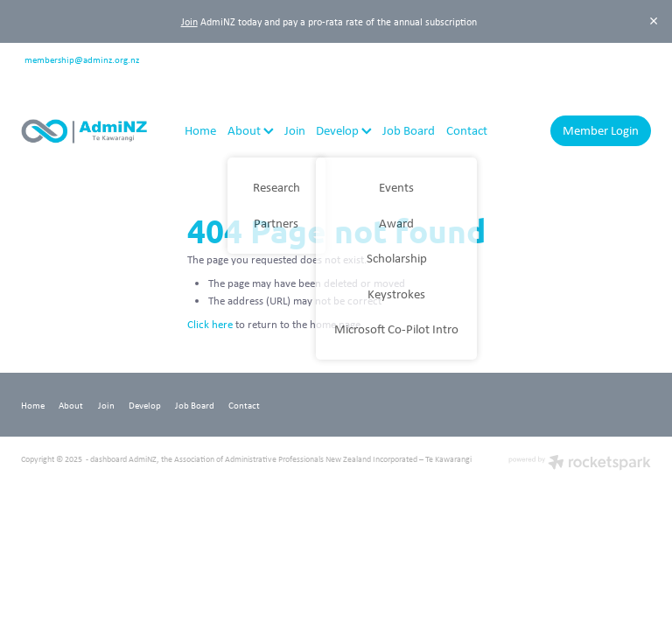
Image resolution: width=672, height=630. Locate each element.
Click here (210, 324)
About (251, 130)
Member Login (601, 130)
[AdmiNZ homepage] (84, 131)
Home (200, 130)
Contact (467, 130)
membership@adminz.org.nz (82, 58)
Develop (344, 130)
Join (189, 21)
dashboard (108, 459)
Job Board (409, 130)
